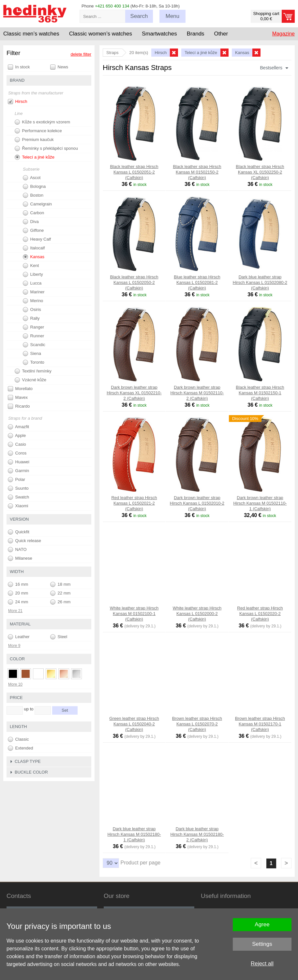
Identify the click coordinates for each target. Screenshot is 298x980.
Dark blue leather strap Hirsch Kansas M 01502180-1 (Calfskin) (134, 834)
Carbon (33, 213)
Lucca (32, 283)
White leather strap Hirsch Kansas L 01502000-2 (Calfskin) (197, 614)
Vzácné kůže (30, 380)
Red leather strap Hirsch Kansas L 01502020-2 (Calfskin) (260, 614)
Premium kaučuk (34, 140)
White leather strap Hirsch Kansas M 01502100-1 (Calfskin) (134, 614)
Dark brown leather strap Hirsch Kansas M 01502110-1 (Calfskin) (260, 503)
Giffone (33, 231)
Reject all (262, 964)
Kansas (34, 257)
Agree (262, 924)
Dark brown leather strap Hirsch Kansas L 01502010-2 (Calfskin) (197, 503)
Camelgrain (37, 204)
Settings (262, 944)
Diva (31, 222)
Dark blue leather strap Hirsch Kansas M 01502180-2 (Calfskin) (197, 834)
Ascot (32, 178)
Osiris (32, 310)
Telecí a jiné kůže (35, 157)
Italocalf (34, 248)
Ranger (33, 327)
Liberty (33, 274)
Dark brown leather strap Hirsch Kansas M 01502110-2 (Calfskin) (197, 393)
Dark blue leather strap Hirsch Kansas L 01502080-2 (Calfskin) (260, 282)
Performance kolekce (38, 131)
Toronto (34, 362)
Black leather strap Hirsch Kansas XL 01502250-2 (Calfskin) (260, 172)
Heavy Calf (37, 239)
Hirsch (17, 102)
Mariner (34, 292)
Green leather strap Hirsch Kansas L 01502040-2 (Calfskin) (134, 724)
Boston (33, 195)
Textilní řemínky (33, 371)
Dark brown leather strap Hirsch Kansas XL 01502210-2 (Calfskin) (134, 393)
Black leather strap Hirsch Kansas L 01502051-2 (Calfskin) (134, 172)
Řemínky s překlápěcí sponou (46, 148)
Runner (33, 336)
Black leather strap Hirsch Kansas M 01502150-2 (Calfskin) (197, 172)
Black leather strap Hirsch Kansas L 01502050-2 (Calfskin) (134, 282)
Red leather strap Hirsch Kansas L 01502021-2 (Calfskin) (134, 503)
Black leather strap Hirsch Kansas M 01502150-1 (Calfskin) (260, 393)
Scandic (34, 345)
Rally (31, 318)
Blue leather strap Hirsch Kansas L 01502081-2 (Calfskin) (197, 282)
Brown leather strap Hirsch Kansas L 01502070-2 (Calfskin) (197, 724)
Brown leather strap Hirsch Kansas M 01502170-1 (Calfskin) (260, 724)
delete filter (81, 54)
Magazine (283, 34)
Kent (31, 266)
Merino (33, 301)
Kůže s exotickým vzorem (42, 122)
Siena (32, 354)
